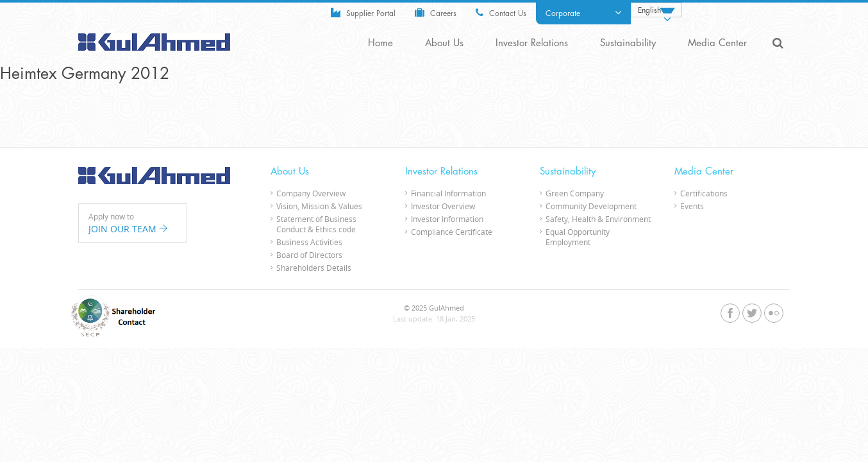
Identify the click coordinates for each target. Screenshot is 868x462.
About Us (444, 43)
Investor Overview (443, 206)
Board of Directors (309, 255)
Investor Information (447, 219)
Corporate (583, 13)
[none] (656, 10)
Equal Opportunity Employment (578, 237)
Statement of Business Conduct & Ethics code (316, 224)
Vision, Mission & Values (319, 206)
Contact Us (501, 13)
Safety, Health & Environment (598, 219)
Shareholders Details (314, 268)
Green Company (575, 193)
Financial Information (448, 193)
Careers (436, 13)
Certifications (704, 193)
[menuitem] (656, 10)
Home (380, 43)
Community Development (591, 206)
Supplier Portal (363, 13)
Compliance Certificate (452, 232)
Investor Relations (532, 43)
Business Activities (309, 242)
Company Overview (311, 193)
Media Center (717, 43)
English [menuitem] (649, 10)
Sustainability (628, 43)
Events (692, 206)
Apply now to (133, 223)
